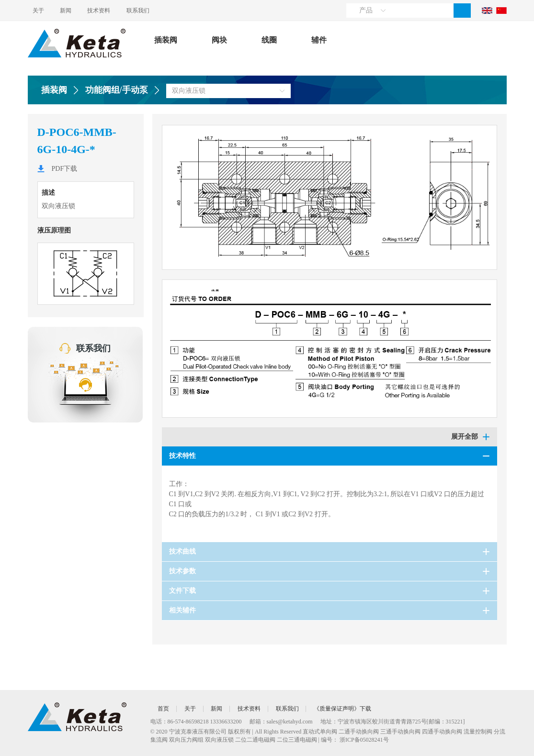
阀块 (219, 40)
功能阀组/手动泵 (117, 90)
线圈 (269, 40)
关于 (38, 11)
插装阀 (166, 40)
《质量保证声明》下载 (354, 709)
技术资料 (111, 11)
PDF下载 (65, 169)
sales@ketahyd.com (290, 722)
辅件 (319, 40)
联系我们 (156, 11)
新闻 (72, 11)
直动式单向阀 (320, 732)
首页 (165, 709)
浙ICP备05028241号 (364, 740)
